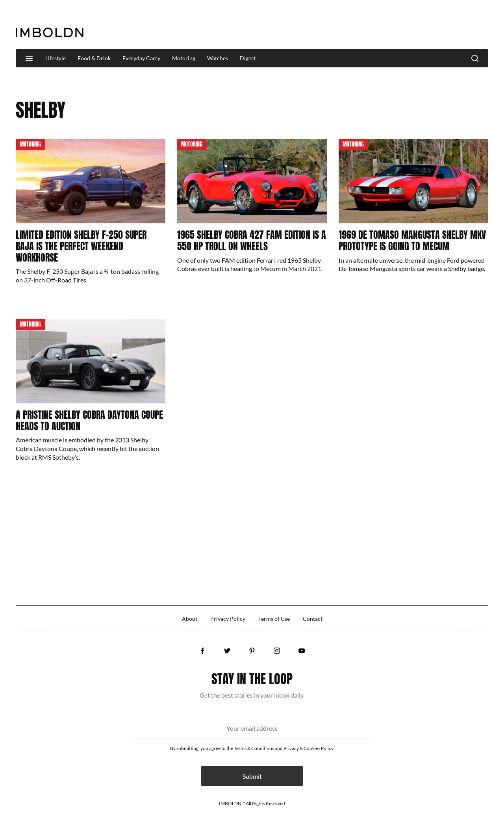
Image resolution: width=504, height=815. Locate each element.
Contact (313, 619)
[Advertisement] (345, 25)
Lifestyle (56, 58)
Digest (248, 58)
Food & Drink (94, 58)
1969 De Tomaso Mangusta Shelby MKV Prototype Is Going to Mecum (412, 240)
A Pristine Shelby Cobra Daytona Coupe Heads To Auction (89, 420)
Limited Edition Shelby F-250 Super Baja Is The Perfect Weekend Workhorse (81, 246)
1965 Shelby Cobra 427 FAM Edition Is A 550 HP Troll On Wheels (252, 240)
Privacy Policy (228, 619)
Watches (218, 58)
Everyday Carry (141, 58)
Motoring (184, 58)
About (190, 619)
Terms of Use (274, 619)
